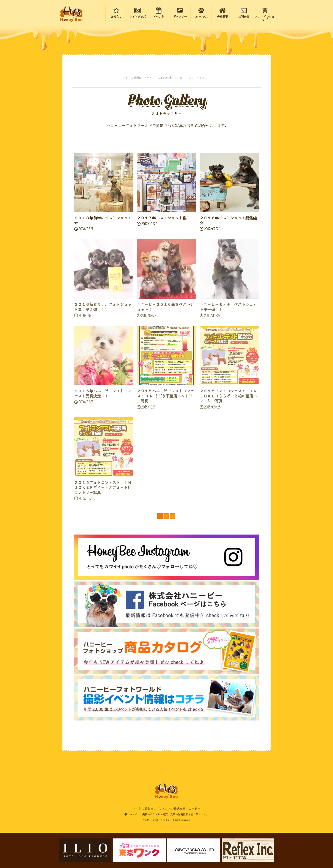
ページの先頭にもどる (305, 838)
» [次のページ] (172, 516)
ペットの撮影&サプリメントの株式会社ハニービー (71, 14)
